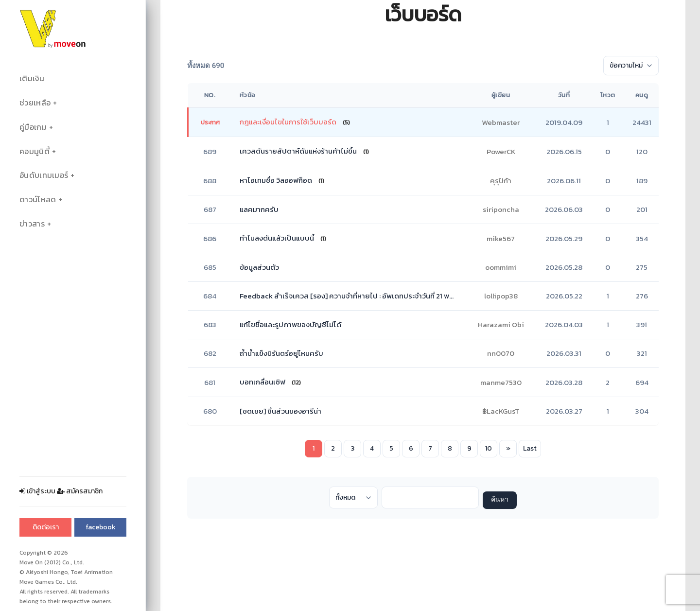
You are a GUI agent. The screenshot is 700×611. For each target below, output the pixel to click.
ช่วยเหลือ (35, 103)
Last (530, 448)
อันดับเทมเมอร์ (44, 175)
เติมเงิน (32, 79)
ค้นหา (500, 500)
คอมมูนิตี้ (35, 151)
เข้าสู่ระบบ (37, 491)
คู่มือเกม (33, 127)
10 (489, 448)
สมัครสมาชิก (80, 491)
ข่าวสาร (32, 224)
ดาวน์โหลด (38, 200)
